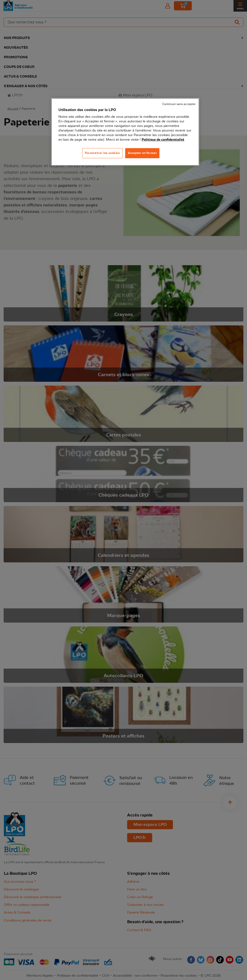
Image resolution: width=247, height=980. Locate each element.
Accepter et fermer (142, 153)
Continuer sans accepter (179, 104)
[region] (125, 132)
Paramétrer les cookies (102, 153)
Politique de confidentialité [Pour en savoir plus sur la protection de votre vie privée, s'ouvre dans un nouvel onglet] (163, 140)
